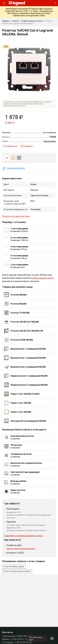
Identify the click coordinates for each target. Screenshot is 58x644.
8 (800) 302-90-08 (24, 636)
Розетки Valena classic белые (17, 571)
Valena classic (50, 141)
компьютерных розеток (43, 278)
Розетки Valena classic (14, 567)
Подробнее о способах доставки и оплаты (24, 536)
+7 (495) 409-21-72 (18, 639)
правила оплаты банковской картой (21, 549)
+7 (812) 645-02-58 (23, 642)
